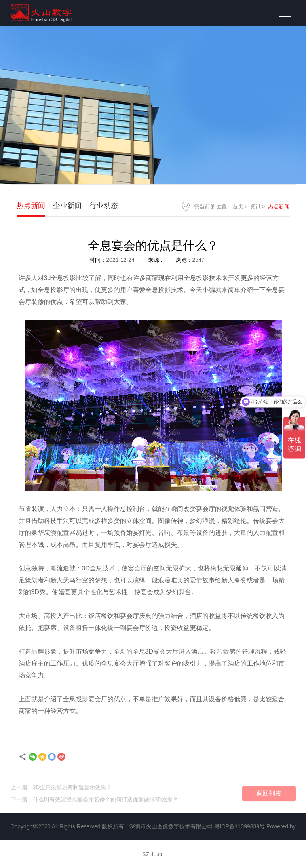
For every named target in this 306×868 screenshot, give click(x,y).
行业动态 (104, 206)
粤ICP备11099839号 (239, 826)
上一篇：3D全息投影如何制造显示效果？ (61, 789)
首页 (238, 206)
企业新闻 (67, 206)
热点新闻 (31, 206)
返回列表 (269, 795)
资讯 (255, 206)
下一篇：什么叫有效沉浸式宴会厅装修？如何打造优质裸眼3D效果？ (95, 801)
